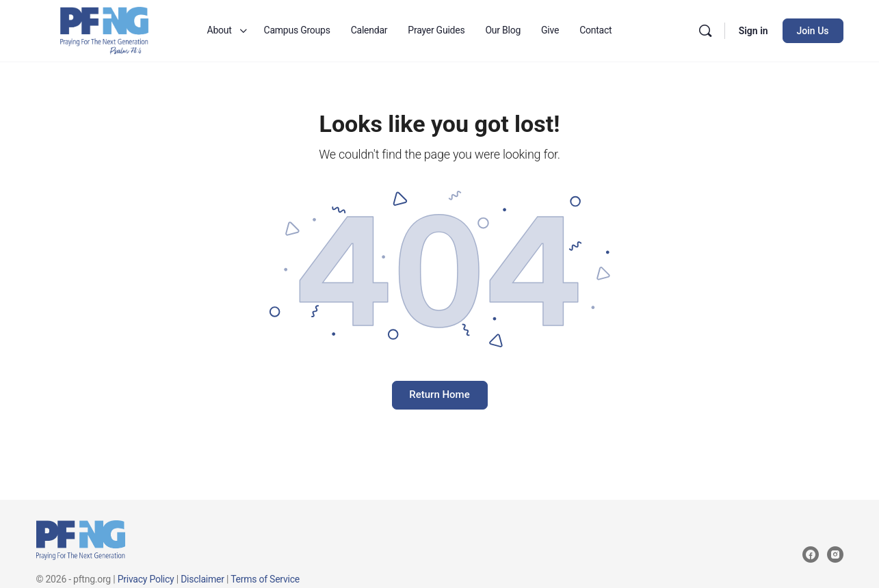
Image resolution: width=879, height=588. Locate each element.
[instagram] (835, 554)
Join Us (813, 31)
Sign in (753, 31)
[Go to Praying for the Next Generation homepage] (105, 29)
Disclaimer (202, 579)
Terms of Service (265, 579)
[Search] (705, 31)
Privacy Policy (146, 579)
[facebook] (811, 554)
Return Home (439, 395)
